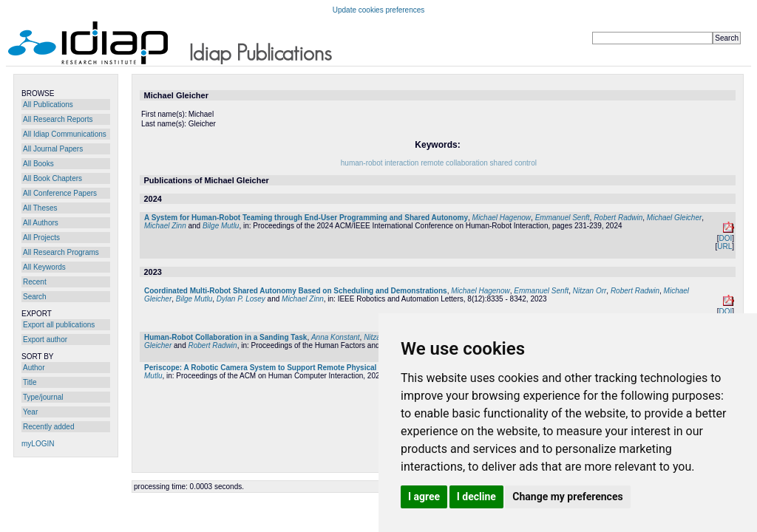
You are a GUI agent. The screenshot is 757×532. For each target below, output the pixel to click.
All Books (38, 164)
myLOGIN (38, 444)
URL (724, 246)
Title (30, 382)
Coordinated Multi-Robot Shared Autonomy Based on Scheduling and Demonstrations (296, 291)
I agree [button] (424, 497)
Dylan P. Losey (241, 299)
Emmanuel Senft (563, 218)
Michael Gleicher (674, 218)
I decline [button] (476, 497)
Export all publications (59, 325)
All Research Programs (61, 252)
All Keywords (44, 267)
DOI (725, 238)
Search (35, 297)
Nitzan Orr (590, 291)
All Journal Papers (53, 149)
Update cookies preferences (379, 10)
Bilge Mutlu (221, 226)
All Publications (48, 105)
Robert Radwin (618, 218)
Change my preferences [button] (567, 497)
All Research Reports (58, 119)
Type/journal (43, 397)
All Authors (41, 223)
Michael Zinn (165, 226)
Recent (35, 282)
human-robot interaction (380, 163)
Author (34, 368)
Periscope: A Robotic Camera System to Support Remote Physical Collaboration (285, 368)
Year (30, 412)
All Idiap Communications (65, 134)
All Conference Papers (60, 193)
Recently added (49, 427)
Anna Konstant (336, 337)
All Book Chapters (52, 178)
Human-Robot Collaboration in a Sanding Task (225, 337)
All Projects (41, 238)
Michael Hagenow (502, 218)
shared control (513, 163)
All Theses (40, 208)
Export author (45, 340)
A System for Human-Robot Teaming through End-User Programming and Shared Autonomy (306, 218)
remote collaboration (454, 163)
